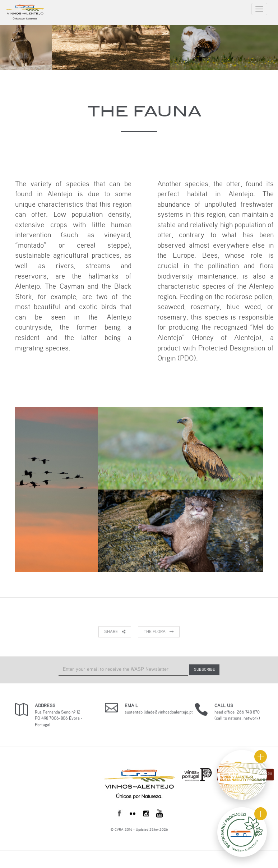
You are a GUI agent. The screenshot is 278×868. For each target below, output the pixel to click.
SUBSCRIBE (204, 670)
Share (115, 632)
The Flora (159, 632)
